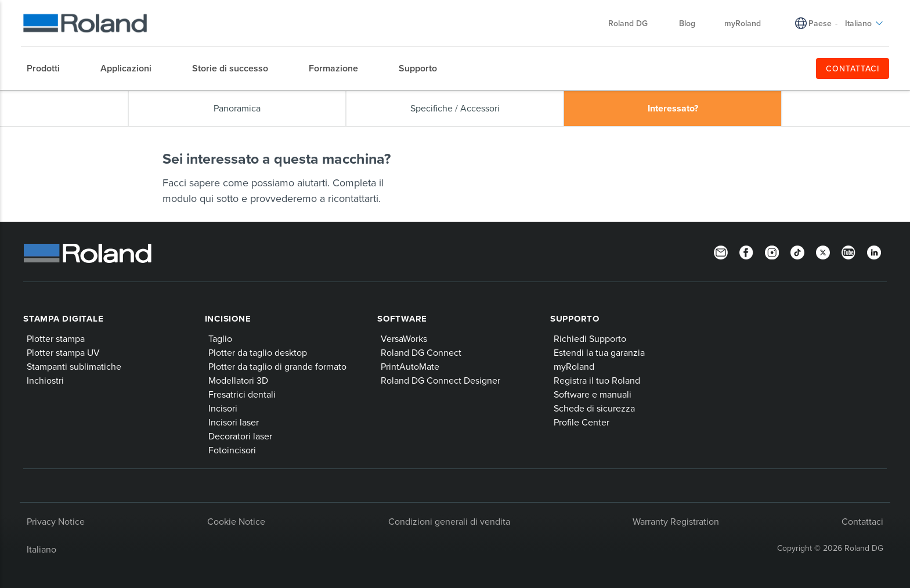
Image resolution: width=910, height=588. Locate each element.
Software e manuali (593, 394)
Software (402, 319)
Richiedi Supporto (590, 338)
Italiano (41, 549)
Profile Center (582, 422)
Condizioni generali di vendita (449, 521)
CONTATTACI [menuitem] (853, 68)
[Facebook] (746, 252)
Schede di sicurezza (594, 408)
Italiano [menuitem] (864, 23)
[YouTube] (848, 252)
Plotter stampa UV (63, 352)
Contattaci (862, 521)
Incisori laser (234, 422)
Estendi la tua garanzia (599, 352)
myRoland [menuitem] (743, 23)
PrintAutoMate (410, 366)
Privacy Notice (56, 521)
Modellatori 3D (238, 380)
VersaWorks (404, 338)
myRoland (574, 366)
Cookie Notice (236, 521)
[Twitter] (823, 252)
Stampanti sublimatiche (74, 366)
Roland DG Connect (421, 352)
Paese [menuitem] (820, 23)
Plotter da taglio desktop (258, 352)
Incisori (223, 408)
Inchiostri (45, 380)
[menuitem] (49, 68)
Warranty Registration (676, 521)
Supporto (575, 319)
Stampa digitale (63, 319)
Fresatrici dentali (242, 394)
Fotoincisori (232, 450)
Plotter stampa (56, 338)
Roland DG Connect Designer (440, 380)
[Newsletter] (721, 252)
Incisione (228, 319)
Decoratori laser (240, 436)
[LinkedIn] (874, 252)
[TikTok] (797, 252)
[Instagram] (772, 252)
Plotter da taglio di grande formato (277, 366)
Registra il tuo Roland (597, 380)
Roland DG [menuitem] (634, 23)
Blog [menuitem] (687, 23)
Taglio (220, 338)
